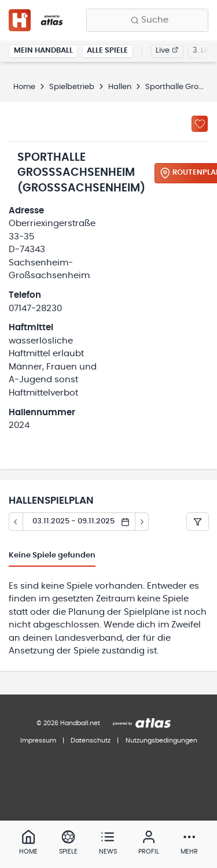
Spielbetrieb (72, 87)
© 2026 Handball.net (68, 723)
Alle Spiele (107, 51)
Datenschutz (91, 740)
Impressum (38, 740)
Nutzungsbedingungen (161, 740)
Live (167, 51)
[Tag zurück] (16, 522)
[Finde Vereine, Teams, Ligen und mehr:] (147, 20)
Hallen (120, 87)
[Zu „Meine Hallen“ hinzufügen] (200, 124)
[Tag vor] (142, 522)
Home (24, 87)
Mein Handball (43, 51)
